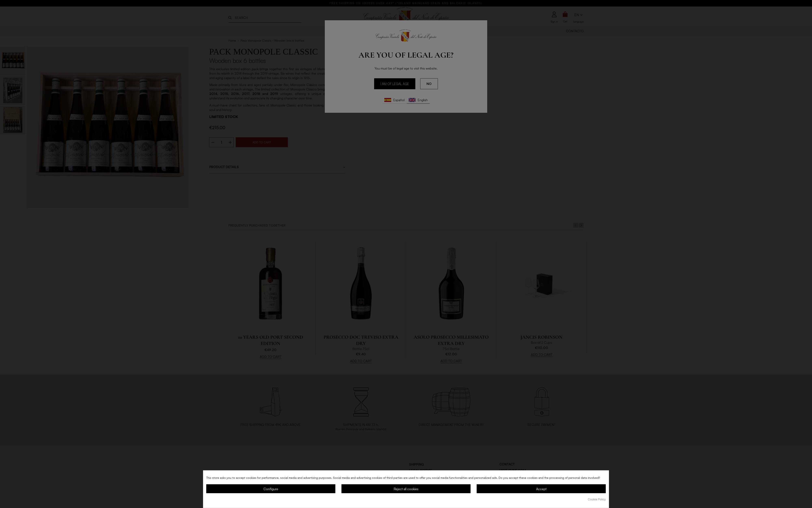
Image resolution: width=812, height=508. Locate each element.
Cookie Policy (597, 499)
